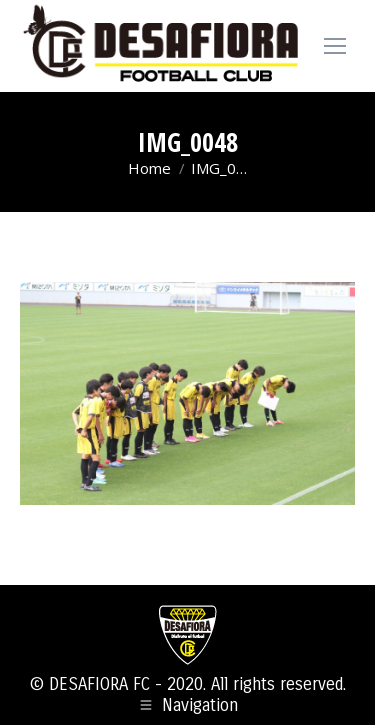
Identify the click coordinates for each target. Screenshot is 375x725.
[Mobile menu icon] (335, 46)
